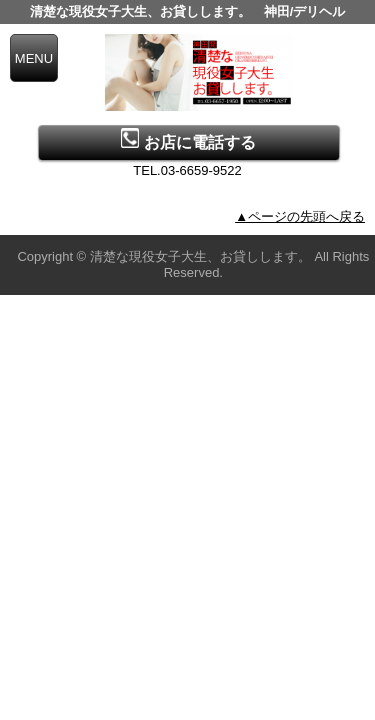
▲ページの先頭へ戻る (300, 216)
